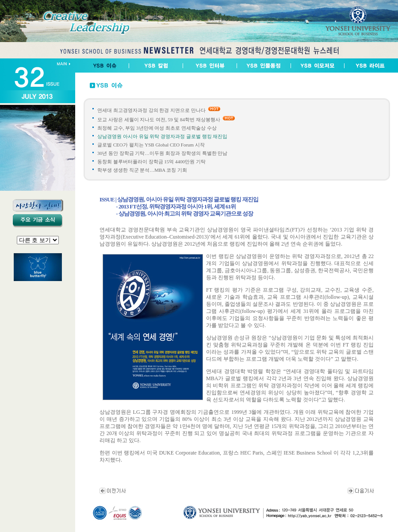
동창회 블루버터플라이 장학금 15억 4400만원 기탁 (151, 162)
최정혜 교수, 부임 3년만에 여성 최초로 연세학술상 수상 (157, 128)
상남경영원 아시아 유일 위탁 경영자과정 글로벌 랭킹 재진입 (162, 136)
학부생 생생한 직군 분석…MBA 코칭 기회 (142, 170)
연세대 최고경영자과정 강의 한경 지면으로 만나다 (151, 110)
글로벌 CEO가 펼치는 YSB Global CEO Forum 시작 (151, 145)
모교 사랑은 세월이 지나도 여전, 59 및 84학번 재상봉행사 (159, 120)
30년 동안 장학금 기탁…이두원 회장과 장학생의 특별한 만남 (162, 153)
